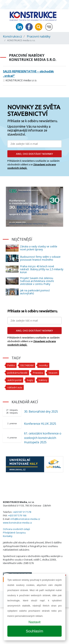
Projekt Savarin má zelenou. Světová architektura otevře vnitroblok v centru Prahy (37, 281)
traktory (43, 380)
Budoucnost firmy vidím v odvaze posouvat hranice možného (40, 258)
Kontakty (8, 536)
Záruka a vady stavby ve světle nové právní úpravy (39, 248)
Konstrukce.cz (13, 36)
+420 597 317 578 (22, 512)
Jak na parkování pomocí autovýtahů (35, 292)
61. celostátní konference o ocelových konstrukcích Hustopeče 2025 (43, 438)
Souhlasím (34, 631)
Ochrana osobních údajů (16, 529)
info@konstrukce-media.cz (25, 519)
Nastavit (34, 622)
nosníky (43, 365)
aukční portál (14, 380)
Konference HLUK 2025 (40, 424)
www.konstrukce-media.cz (17, 523)
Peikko (11, 365)
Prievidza (38, 373)
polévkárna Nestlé (17, 373)
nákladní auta (15, 387)
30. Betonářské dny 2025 (41, 411)
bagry (30, 380)
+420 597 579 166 (17, 515)
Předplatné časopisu (14, 533)
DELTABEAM (27, 365)
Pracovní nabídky (39, 36)
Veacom (53, 373)
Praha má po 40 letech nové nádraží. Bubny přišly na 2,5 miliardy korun (42, 269)
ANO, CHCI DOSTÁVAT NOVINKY (34, 154)
